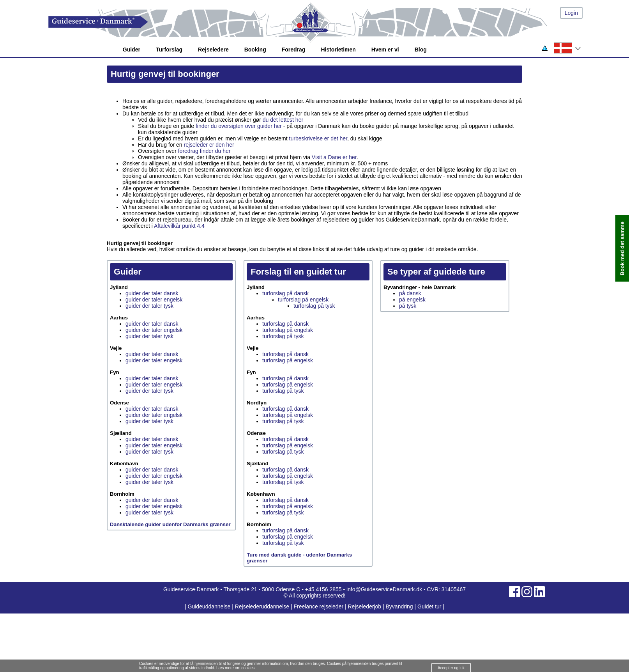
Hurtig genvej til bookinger (165, 74)
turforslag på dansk (285, 293)
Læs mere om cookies (235, 668)
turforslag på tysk (314, 306)
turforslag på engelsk (303, 300)
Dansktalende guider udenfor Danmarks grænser (170, 524)
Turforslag (169, 50)
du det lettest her (283, 120)
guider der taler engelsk (154, 300)
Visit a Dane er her (334, 157)
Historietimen (338, 50)
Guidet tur (429, 606)
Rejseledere (213, 50)
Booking (255, 50)
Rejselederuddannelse (263, 606)
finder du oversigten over (226, 126)
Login (571, 13)
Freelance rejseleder (318, 606)
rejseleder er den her (209, 145)
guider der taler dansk (152, 293)
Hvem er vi (385, 50)
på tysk (408, 306)
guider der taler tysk (149, 306)
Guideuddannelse (210, 606)
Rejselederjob (365, 606)
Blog (421, 50)
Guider (132, 50)
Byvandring (399, 606)
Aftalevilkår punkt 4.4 (179, 226)
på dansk (410, 293)
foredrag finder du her (204, 151)
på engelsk (412, 300)
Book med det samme (622, 248)
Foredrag (294, 50)
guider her (269, 126)
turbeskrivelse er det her (318, 138)
